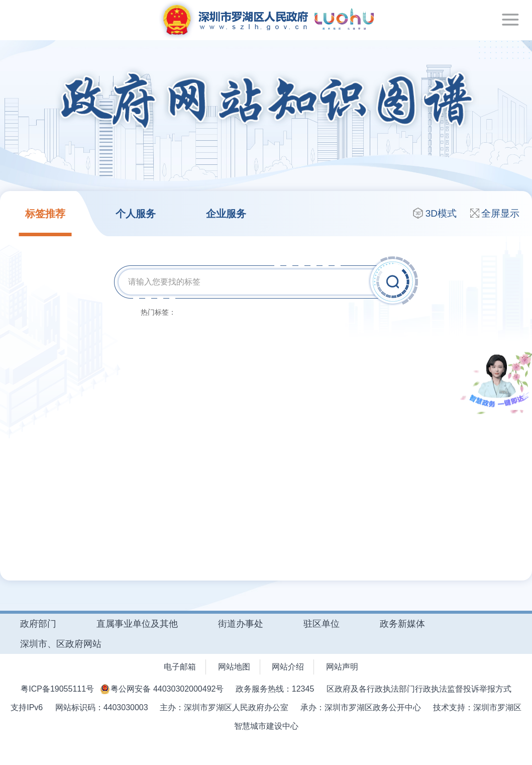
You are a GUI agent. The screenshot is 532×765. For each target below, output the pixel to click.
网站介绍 (288, 667)
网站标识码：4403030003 (102, 707)
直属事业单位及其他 (137, 624)
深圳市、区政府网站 (61, 644)
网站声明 (342, 667)
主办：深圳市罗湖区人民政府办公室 (225, 707)
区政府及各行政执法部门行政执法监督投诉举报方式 (419, 689)
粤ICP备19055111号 (57, 689)
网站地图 (234, 667)
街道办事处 (241, 624)
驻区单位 (322, 624)
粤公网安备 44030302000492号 (167, 689)
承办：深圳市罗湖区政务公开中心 (361, 707)
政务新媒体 (402, 624)
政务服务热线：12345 (276, 689)
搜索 (394, 281)
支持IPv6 (28, 707)
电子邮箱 (180, 667)
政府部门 (38, 624)
